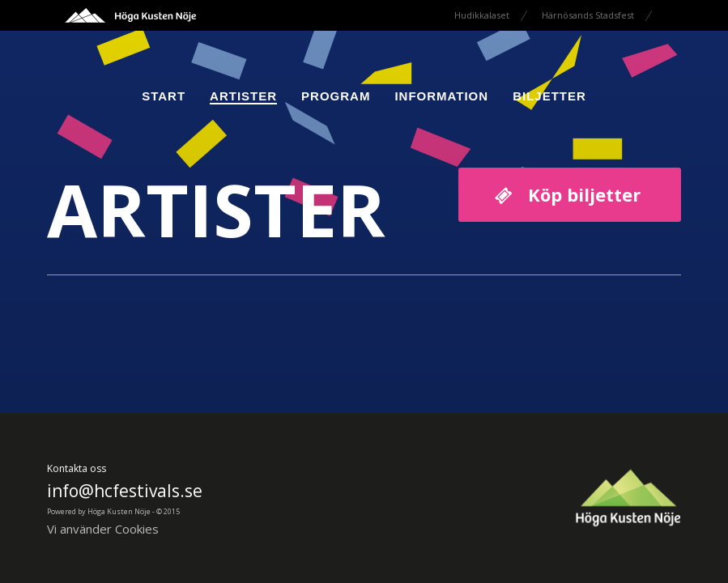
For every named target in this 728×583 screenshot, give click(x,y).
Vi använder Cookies (103, 529)
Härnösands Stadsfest (588, 15)
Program (336, 96)
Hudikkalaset (482, 15)
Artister (243, 96)
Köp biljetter (584, 194)
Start (164, 96)
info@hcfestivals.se (125, 491)
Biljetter (549, 96)
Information (441, 96)
